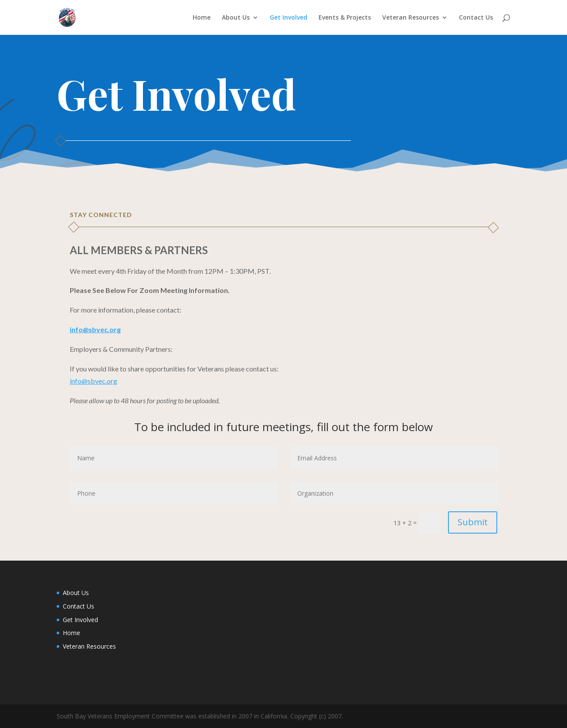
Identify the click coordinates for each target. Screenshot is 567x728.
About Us (236, 18)
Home (202, 18)
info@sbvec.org (93, 381)
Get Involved (289, 18)
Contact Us (476, 18)
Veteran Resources (411, 18)
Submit (473, 522)
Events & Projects (345, 18)
